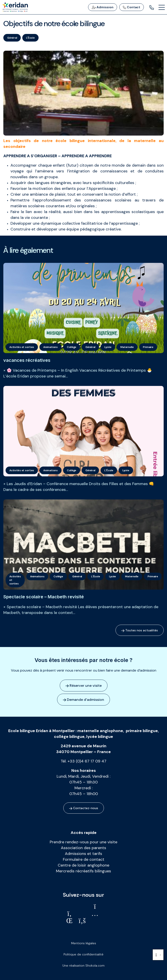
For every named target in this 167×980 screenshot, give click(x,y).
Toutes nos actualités (140, 630)
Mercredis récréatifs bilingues (83, 871)
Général (12, 38)
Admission (103, 7)
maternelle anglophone (100, 731)
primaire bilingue (142, 731)
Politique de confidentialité (83, 954)
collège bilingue (69, 737)
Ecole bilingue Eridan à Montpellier (41, 731)
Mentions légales (84, 943)
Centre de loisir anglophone (83, 865)
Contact (132, 7)
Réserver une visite (84, 686)
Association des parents (83, 848)
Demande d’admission (83, 700)
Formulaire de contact (84, 859)
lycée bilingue (100, 737)
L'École (30, 38)
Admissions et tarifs (83, 854)
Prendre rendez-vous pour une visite (83, 842)
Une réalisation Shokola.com (83, 965)
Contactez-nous (84, 808)
